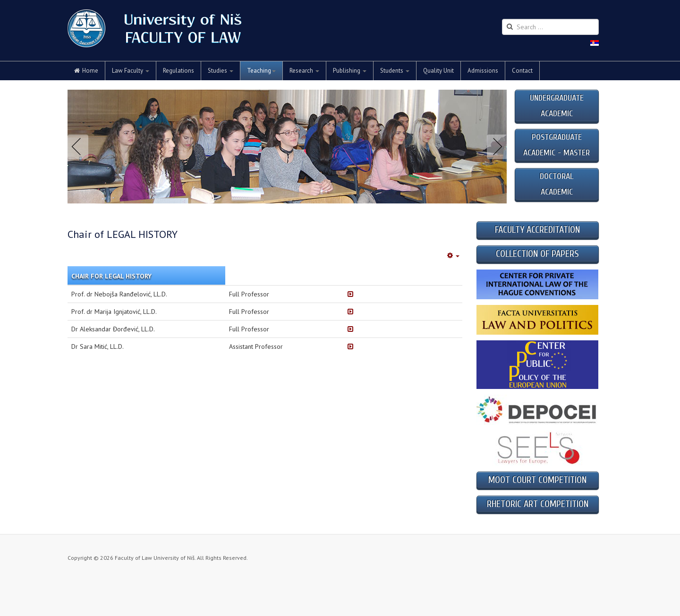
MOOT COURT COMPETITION (537, 480)
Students (395, 71)
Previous (80, 147)
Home (86, 71)
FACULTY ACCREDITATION (537, 230)
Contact (522, 71)
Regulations (178, 71)
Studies (221, 71)
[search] (550, 27)
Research (304, 71)
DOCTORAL (557, 176)
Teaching (261, 71)
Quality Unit (438, 71)
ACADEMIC (557, 192)
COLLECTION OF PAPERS (537, 254)
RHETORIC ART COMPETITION (538, 504)
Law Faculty (131, 71)
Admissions (483, 71)
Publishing (350, 71)
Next (495, 147)
